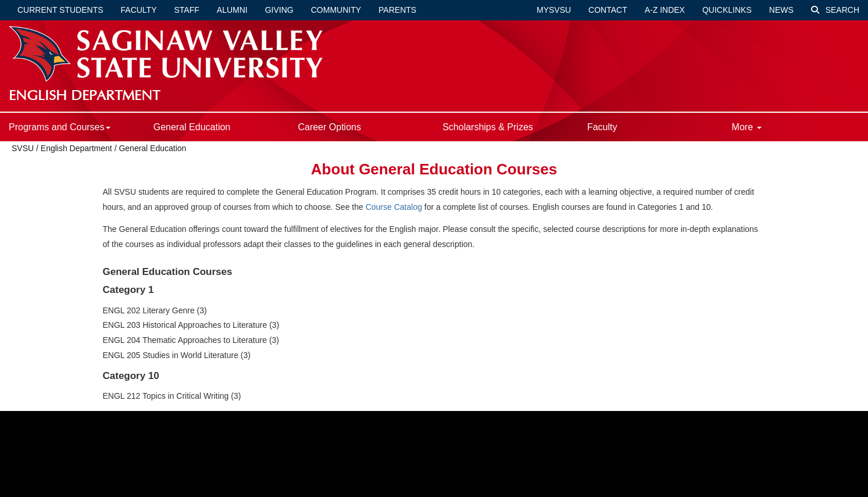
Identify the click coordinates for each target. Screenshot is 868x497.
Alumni (232, 10)
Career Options (329, 127)
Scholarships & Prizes (488, 127)
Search (835, 10)
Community (336, 10)
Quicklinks (727, 10)
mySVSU (554, 10)
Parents (397, 10)
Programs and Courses (60, 127)
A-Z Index (665, 10)
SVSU (23, 148)
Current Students (60, 10)
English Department (76, 148)
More (747, 127)
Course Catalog (394, 207)
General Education (192, 127)
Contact (608, 10)
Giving (279, 10)
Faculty (139, 10)
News (781, 10)
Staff (187, 10)
